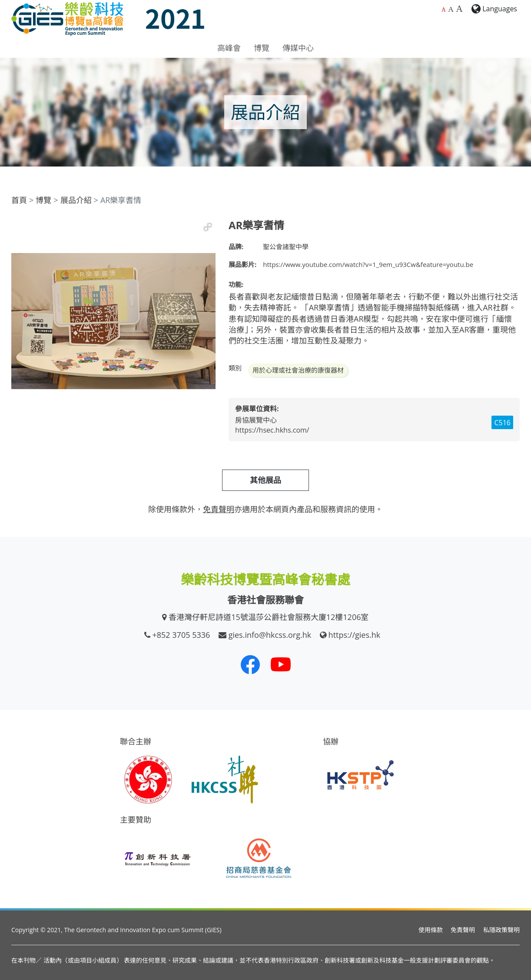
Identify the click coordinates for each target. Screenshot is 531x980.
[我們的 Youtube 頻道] (281, 664)
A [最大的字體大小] (459, 9)
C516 (502, 423)
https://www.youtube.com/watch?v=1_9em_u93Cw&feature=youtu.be (368, 264)
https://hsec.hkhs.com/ (272, 430)
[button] (208, 227)
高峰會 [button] (229, 48)
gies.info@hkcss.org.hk (270, 635)
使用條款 (431, 930)
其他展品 (265, 480)
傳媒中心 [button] (298, 48)
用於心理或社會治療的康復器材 (298, 370)
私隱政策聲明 (501, 930)
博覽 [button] (262, 48)
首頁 (19, 200)
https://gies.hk (355, 635)
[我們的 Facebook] (250, 664)
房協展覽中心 (256, 420)
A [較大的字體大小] (451, 9)
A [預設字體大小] (444, 10)
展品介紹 (76, 200)
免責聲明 (463, 930)
